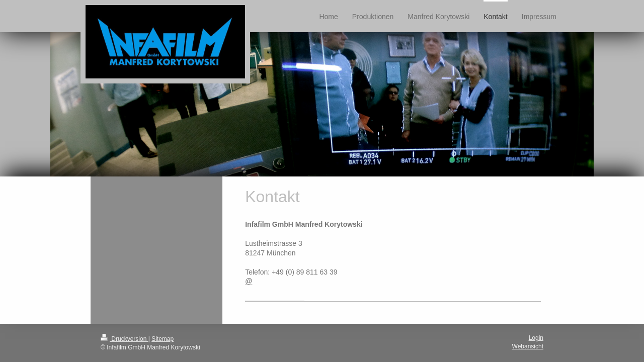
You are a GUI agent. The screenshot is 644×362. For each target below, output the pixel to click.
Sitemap (163, 339)
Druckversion (125, 339)
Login (536, 338)
